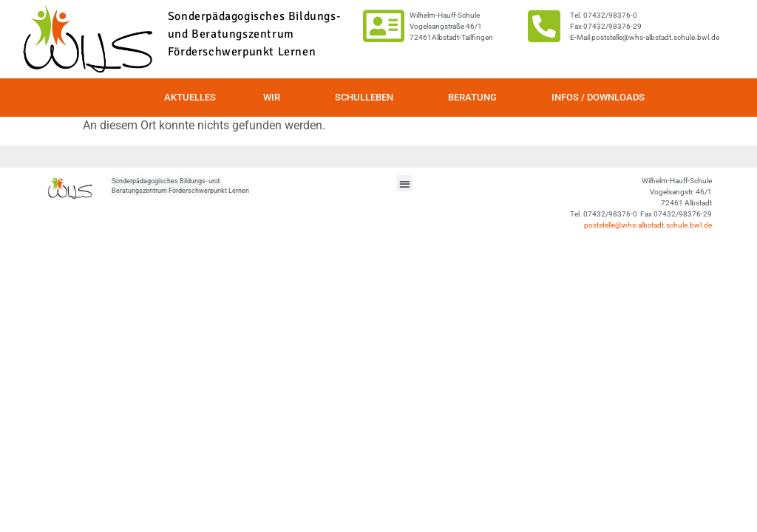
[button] (405, 184)
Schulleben (368, 98)
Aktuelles (190, 97)
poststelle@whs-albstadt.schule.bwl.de (648, 225)
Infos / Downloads (598, 97)
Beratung (476, 98)
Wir (275, 98)
